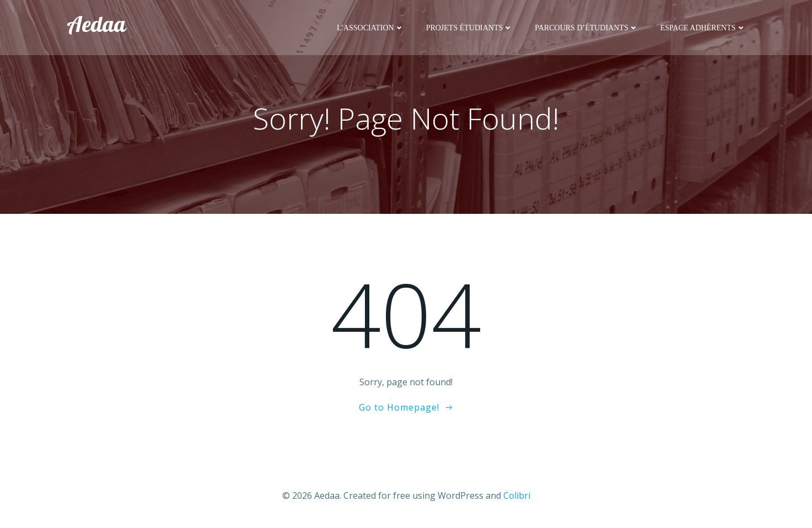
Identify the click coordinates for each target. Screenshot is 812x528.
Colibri (517, 495)
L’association (370, 28)
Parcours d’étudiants (586, 28)
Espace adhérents (703, 28)
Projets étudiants (470, 28)
